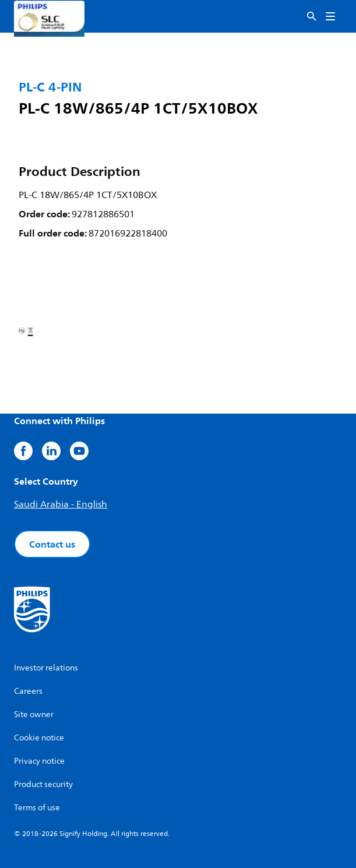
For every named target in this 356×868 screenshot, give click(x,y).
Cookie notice (39, 738)
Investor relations (46, 668)
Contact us (52, 544)
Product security (43, 784)
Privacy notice (39, 761)
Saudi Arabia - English (61, 504)
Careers (28, 691)
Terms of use (37, 808)
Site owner (34, 714)
